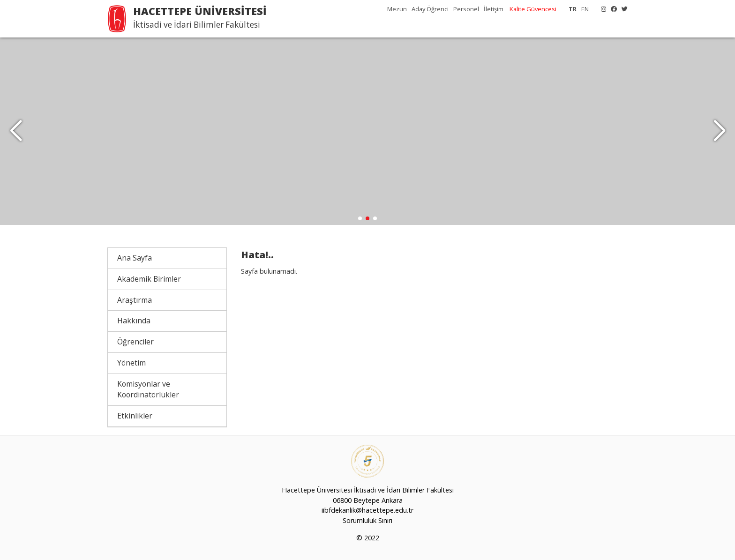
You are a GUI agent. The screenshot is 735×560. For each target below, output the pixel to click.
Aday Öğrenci (430, 9)
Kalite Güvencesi (533, 9)
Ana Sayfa (135, 258)
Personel (466, 9)
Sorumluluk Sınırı (367, 520)
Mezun (397, 9)
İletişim (494, 9)
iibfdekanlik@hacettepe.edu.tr (367, 510)
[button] (719, 131)
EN (585, 9)
